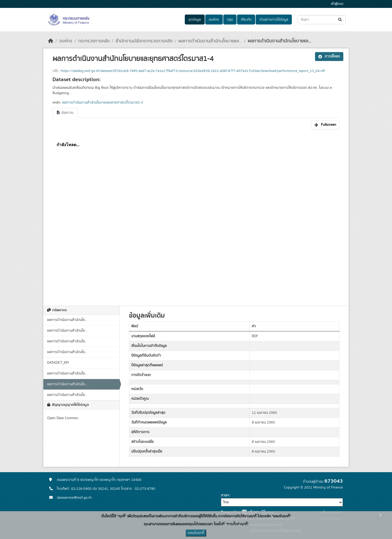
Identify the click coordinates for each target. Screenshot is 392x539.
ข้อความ (65, 113)
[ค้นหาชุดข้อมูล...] (322, 20)
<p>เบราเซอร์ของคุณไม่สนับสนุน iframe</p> (196, 215)
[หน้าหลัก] (51, 41)
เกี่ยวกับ (246, 20)
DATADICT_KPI (58, 363)
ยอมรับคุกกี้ (196, 533)
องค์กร (214, 20)
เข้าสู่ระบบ (337, 4)
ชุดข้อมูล (195, 20)
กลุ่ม (230, 20)
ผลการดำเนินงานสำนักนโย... (67, 320)
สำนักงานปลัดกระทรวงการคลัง (144, 41)
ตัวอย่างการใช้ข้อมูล (274, 20)
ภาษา (225, 495)
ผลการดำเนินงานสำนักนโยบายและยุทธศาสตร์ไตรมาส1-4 (103, 103)
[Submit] (340, 20)
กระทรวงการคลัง (94, 41)
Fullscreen (325, 125)
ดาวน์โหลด (329, 56)
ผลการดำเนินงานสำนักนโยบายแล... (210, 41)
